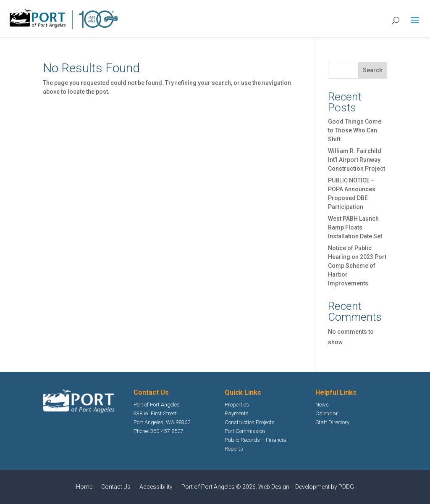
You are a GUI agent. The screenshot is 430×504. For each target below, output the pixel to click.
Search (373, 70)
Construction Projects (250, 422)
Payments (237, 413)
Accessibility (156, 487)
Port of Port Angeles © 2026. (220, 487)
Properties (237, 405)
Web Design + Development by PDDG (306, 487)
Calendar (327, 413)
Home (84, 487)
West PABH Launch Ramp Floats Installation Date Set (355, 227)
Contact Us (116, 487)
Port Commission (245, 431)
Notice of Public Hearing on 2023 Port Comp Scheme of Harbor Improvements (357, 266)
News (322, 405)
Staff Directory (332, 422)
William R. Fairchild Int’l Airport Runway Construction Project (357, 160)
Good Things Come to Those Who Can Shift (355, 130)
